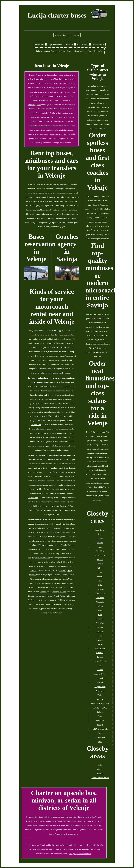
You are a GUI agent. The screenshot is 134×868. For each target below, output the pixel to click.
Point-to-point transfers (45, 51)
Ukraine (43, 592)
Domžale (100, 619)
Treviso (100, 644)
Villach (100, 670)
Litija (100, 636)
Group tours (79, 51)
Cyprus (70, 571)
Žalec (100, 716)
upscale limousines (100, 457)
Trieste (100, 538)
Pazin (100, 547)
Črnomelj (100, 653)
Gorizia (100, 773)
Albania (33, 571)
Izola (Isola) (100, 530)
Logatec (100, 564)
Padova (100, 699)
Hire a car (69, 45)
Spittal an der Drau (100, 708)
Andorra (32, 575)
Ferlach (100, 657)
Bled (100, 615)
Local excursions (64, 51)
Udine (100, 581)
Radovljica (100, 623)
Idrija (100, 572)
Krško (100, 742)
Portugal (56, 592)
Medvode (100, 589)
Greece (63, 592)
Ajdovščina (100, 551)
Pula (100, 585)
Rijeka (100, 568)
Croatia (100, 769)
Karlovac (100, 712)
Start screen (40, 45)
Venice (100, 695)
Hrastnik (100, 678)
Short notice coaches (95, 51)
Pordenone (100, 598)
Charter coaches (98, 45)
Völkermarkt (100, 737)
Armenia (63, 571)
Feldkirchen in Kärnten (100, 704)
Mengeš (100, 627)
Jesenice (100, 631)
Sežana (100, 543)
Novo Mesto (100, 648)
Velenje (100, 725)
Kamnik (100, 640)
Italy (100, 765)
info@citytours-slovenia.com (67, 35)
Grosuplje (100, 602)
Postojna (100, 560)
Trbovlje (100, 682)
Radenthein (100, 721)
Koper (100, 534)
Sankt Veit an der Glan (100, 729)
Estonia (49, 587)
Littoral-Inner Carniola (100, 778)
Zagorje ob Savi (100, 674)
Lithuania (70, 587)
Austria (57, 562)
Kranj (100, 610)
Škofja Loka (100, 593)
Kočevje (100, 606)
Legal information (55, 45)
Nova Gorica (100, 555)
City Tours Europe (70, 821)
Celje (100, 733)
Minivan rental (83, 45)
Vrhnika (100, 576)
